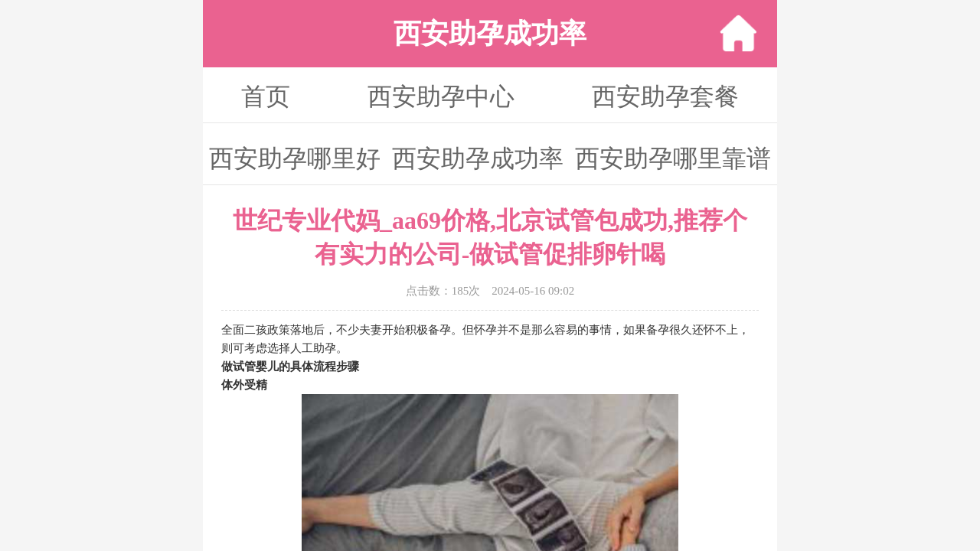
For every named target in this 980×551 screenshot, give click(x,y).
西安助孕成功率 (478, 158)
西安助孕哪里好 (295, 158)
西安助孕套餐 (665, 96)
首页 (266, 96)
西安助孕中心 (441, 96)
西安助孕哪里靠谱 (673, 158)
